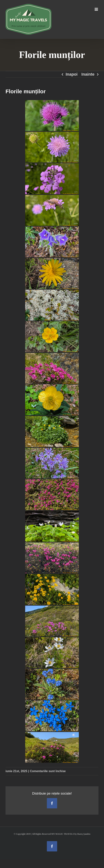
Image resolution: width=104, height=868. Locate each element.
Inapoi (72, 74)
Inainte (88, 74)
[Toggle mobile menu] (97, 9)
